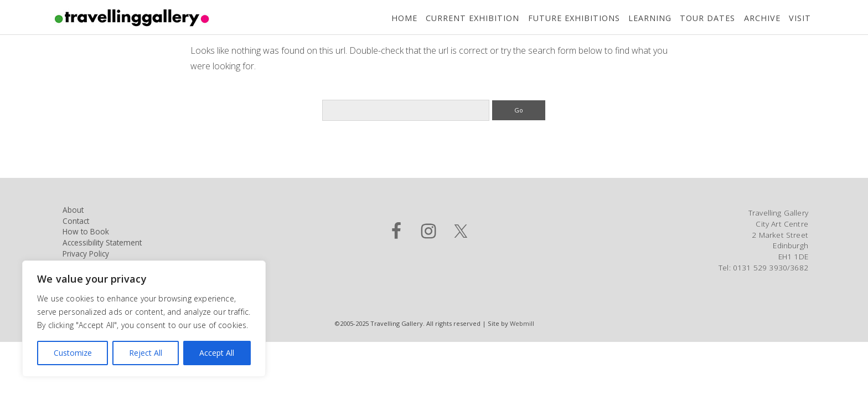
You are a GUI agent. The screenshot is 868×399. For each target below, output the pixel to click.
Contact (76, 221)
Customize (73, 353)
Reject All (146, 353)
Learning (650, 18)
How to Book (86, 231)
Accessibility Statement (102, 242)
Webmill (522, 323)
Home (404, 18)
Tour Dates (707, 18)
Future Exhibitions (574, 18)
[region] (144, 319)
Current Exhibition (472, 18)
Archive (762, 18)
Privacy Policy (86, 254)
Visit (800, 18)
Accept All (217, 353)
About (73, 210)
